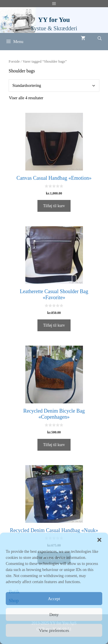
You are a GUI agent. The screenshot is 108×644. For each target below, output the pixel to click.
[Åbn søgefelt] (100, 39)
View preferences (54, 630)
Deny (54, 615)
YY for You (54, 20)
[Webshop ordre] (54, 86)
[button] (99, 540)
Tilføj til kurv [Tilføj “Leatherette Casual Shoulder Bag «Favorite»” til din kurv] (54, 325)
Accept (54, 599)
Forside (14, 61)
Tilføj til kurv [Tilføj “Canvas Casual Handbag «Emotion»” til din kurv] (54, 206)
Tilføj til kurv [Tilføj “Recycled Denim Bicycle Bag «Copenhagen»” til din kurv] (54, 445)
